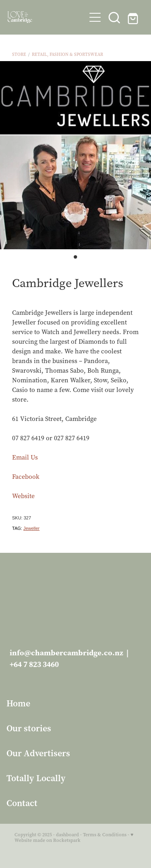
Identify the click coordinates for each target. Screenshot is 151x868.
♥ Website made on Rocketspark (74, 837)
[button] (95, 17)
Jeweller (31, 528)
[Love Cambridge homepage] (47, 17)
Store (19, 54)
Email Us (25, 457)
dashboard (67, 835)
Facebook (26, 477)
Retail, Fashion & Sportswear (67, 54)
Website (23, 496)
